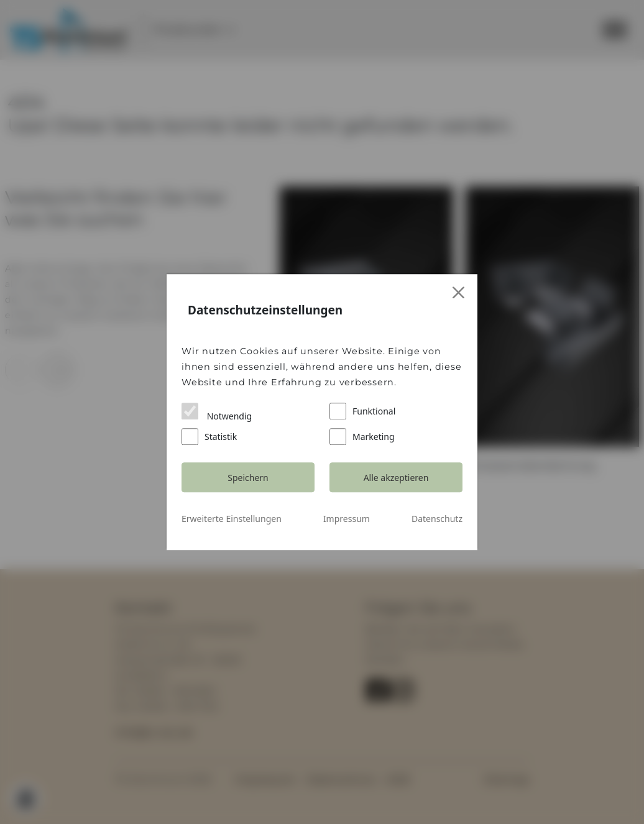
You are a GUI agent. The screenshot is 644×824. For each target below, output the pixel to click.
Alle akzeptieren (396, 478)
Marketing (362, 437)
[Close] (459, 293)
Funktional (362, 411)
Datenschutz (437, 519)
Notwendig (217, 412)
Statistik (209, 437)
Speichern (248, 478)
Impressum (347, 519)
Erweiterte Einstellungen (232, 519)
